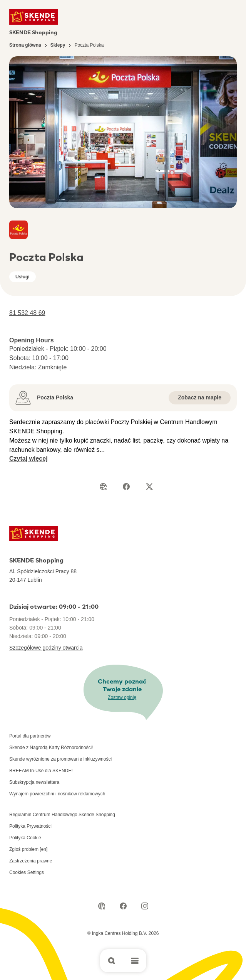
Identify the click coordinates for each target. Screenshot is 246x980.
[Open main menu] (135, 961)
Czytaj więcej (28, 459)
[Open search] (112, 961)
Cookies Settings (27, 872)
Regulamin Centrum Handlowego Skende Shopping (62, 815)
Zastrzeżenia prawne (31, 861)
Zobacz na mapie (200, 397)
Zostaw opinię (122, 697)
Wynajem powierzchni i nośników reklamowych (57, 794)
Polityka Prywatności (30, 826)
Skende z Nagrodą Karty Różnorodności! (51, 748)
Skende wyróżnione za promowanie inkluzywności (60, 759)
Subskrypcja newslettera (34, 782)
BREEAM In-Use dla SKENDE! (41, 771)
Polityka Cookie (25, 838)
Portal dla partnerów (30, 736)
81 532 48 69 (27, 313)
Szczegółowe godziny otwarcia (46, 648)
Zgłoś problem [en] (28, 849)
